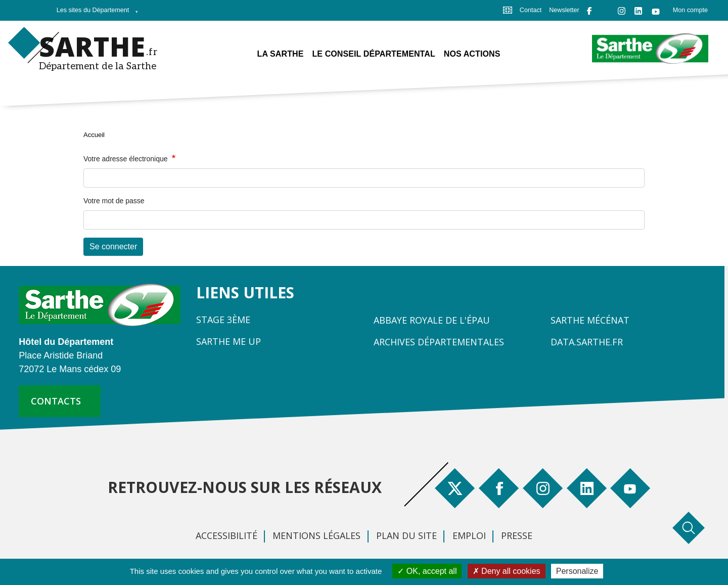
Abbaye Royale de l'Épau (432, 320)
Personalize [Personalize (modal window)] (577, 571)
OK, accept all (427, 571)
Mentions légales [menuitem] (316, 535)
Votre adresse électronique (126, 159)
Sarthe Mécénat (590, 320)
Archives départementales (439, 342)
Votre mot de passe (114, 201)
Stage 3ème (223, 320)
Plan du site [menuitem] (406, 535)
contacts (56, 401)
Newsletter (564, 10)
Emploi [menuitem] (469, 535)
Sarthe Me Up (229, 341)
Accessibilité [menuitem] (226, 535)
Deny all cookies (507, 571)
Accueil (94, 135)
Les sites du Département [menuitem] (95, 13)
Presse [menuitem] (517, 535)
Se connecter (113, 246)
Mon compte (690, 10)
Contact (531, 10)
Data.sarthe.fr (587, 342)
